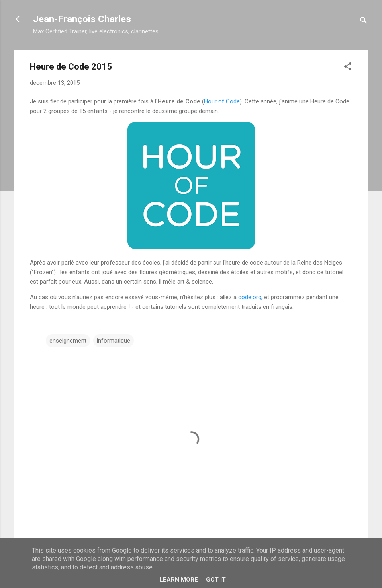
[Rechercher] (364, 22)
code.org (250, 297)
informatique (114, 341)
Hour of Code (222, 101)
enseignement (68, 341)
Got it (216, 580)
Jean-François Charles (82, 19)
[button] (348, 68)
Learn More (179, 580)
